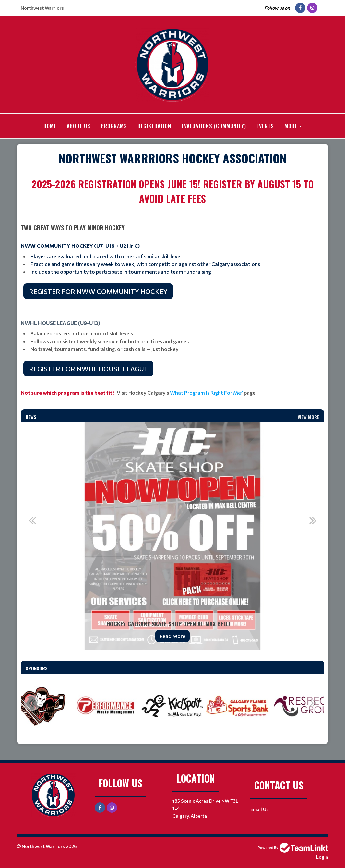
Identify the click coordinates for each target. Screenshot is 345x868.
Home (50, 126)
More (291, 126)
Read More (172, 636)
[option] (172, 536)
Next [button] (313, 520)
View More (309, 416)
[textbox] (172, 158)
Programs (114, 126)
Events (265, 126)
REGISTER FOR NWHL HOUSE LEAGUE (88, 368)
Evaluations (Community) (214, 126)
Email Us (259, 809)
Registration (154, 126)
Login (322, 856)
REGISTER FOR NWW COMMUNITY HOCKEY (98, 291)
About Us (79, 126)
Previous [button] (32, 520)
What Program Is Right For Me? (206, 392)
